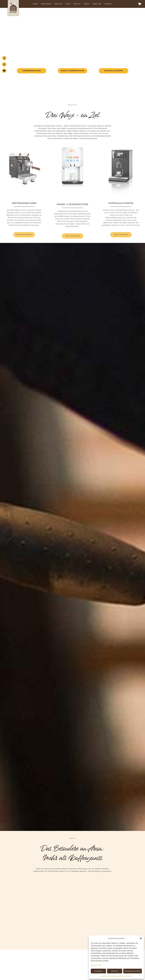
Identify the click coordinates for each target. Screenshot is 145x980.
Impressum (129, 976)
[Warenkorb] (139, 4)
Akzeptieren (98, 971)
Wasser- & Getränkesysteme (72, 71)
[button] (141, 938)
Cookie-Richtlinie (106, 976)
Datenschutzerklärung (118, 976)
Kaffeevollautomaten (114, 71)
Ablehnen (115, 971)
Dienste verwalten (96, 965)
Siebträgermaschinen (32, 71)
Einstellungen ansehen (133, 971)
